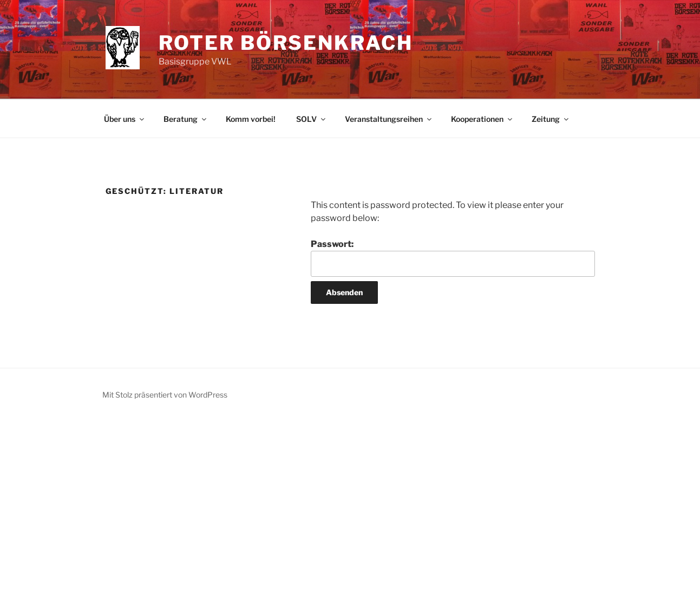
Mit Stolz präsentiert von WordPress (165, 395)
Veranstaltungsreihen (389, 119)
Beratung (186, 119)
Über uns (125, 119)
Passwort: (453, 258)
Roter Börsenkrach (286, 43)
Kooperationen (482, 119)
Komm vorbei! (251, 119)
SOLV (312, 119)
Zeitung (551, 119)
